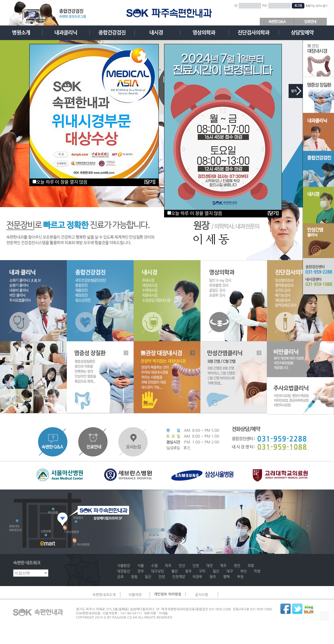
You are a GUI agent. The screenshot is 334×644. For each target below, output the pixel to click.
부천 (240, 577)
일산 (216, 571)
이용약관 (135, 595)
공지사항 (201, 595)
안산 (182, 566)
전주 (141, 571)
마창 (257, 571)
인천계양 (179, 577)
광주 (188, 571)
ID (236, 6)
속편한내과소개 (104, 595)
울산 (175, 571)
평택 (226, 577)
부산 (243, 571)
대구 (230, 571)
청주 (213, 577)
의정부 (197, 577)
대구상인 (158, 571)
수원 (154, 566)
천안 (237, 566)
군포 (120, 577)
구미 (202, 571)
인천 (196, 566)
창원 (134, 577)
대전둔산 (124, 571)
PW (265, 6)
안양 (162, 577)
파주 (168, 566)
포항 (251, 566)
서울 (141, 566)
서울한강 (124, 566)
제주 (223, 566)
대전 (209, 566)
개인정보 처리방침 (168, 594)
